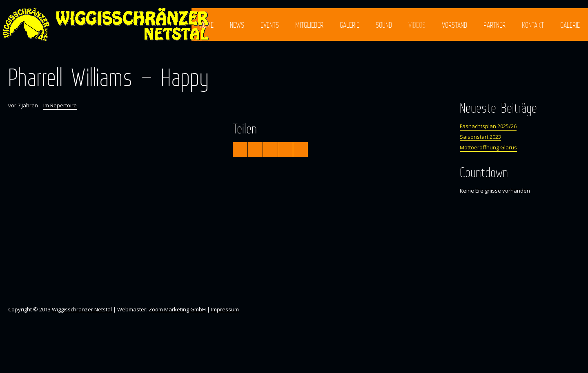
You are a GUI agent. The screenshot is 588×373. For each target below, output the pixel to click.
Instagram (567, 56)
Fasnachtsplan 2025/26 (488, 126)
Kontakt (533, 25)
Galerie (350, 25)
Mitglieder (309, 25)
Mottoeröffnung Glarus (488, 147)
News (237, 25)
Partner (494, 25)
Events (270, 25)
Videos (417, 25)
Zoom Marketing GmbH (177, 309)
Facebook (552, 56)
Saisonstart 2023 (480, 137)
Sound (384, 25)
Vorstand (454, 25)
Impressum (225, 309)
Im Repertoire (60, 105)
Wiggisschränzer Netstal (82, 309)
